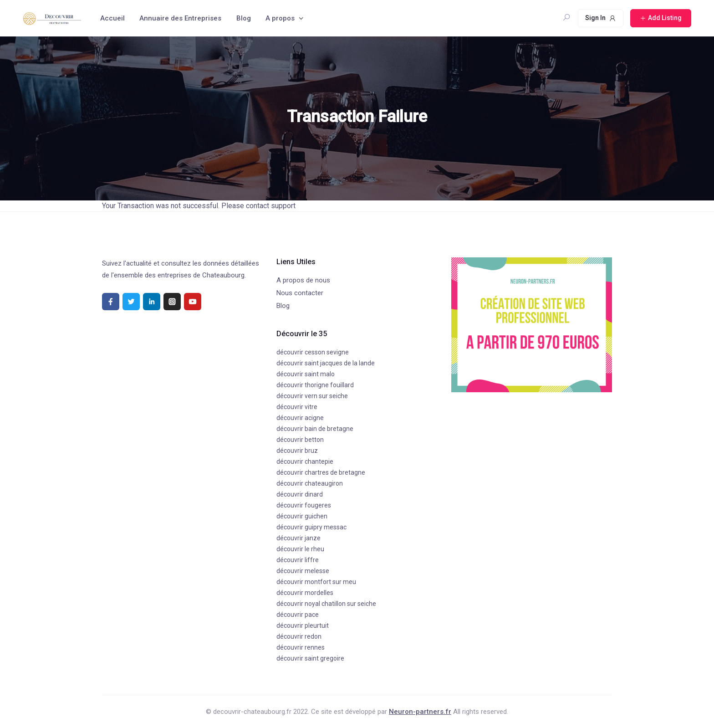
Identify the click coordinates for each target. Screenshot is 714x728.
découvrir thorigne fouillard (315, 385)
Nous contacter (300, 293)
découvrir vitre (297, 407)
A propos (280, 18)
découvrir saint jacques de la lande (326, 363)
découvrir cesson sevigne (313, 352)
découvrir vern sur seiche (312, 396)
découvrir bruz (297, 451)
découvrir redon (299, 636)
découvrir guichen (302, 516)
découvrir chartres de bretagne (321, 472)
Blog (244, 18)
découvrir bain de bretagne (315, 429)
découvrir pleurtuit (303, 625)
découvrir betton (300, 440)
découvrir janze (298, 538)
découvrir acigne (300, 418)
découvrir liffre (298, 560)
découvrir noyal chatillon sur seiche (326, 604)
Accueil (112, 18)
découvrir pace (298, 615)
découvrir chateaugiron (310, 483)
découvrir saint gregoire (310, 658)
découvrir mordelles (305, 593)
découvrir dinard (300, 494)
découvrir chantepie (305, 461)
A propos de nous (303, 280)
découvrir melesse (303, 571)
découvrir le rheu (300, 549)
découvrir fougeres (304, 505)
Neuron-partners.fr (420, 712)
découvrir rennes (301, 647)
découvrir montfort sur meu (316, 582)
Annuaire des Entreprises (180, 18)
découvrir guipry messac (311, 527)
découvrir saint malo (306, 374)
